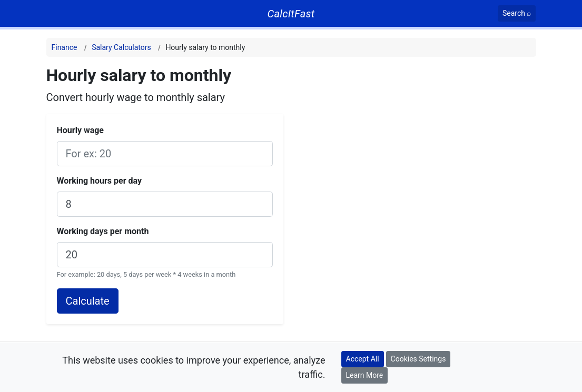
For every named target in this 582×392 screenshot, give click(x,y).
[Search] (517, 13)
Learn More (365, 375)
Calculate (88, 301)
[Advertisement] (438, 139)
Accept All (363, 359)
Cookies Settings (418, 359)
